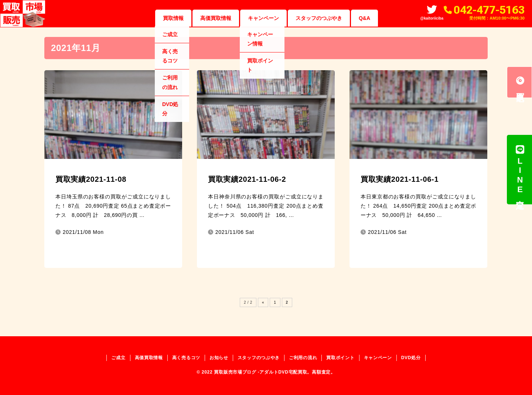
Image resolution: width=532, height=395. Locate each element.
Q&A (364, 18)
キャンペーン (263, 18)
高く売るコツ (186, 358)
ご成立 (118, 358)
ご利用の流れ (303, 358)
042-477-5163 (489, 10)
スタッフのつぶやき (319, 18)
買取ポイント (340, 358)
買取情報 (173, 18)
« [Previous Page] (263, 302)
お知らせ (219, 358)
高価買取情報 (216, 18)
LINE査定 (520, 170)
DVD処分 (411, 358)
